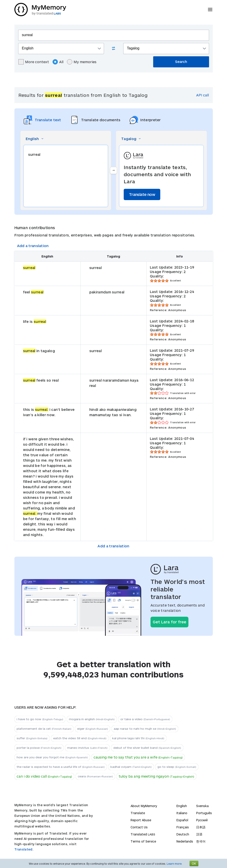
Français (183, 827)
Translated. (24, 849)
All (58, 62)
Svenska (202, 806)
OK (194, 863)
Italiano (182, 813)
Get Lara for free (169, 622)
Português (204, 813)
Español (182, 820)
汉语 (199, 834)
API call (203, 95)
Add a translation (33, 246)
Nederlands (185, 841)
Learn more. (174, 864)
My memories (82, 62)
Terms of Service (143, 841)
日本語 (201, 827)
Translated (143, 834)
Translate (138, 813)
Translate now (142, 194)
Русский (202, 820)
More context (34, 62)
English (182, 806)
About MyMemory (144, 806)
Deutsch (183, 834)
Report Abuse (141, 820)
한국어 (201, 841)
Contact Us (139, 827)
